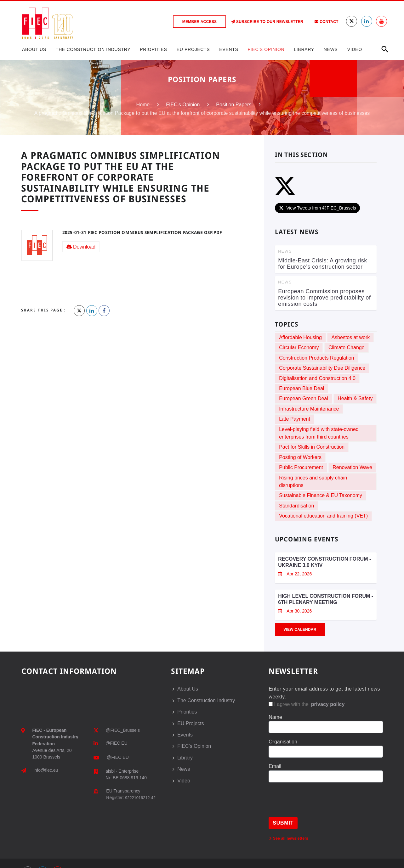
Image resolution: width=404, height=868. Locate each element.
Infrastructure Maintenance (309, 409)
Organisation (283, 742)
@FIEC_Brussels (123, 730)
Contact (326, 22)
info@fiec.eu (46, 770)
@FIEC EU (116, 743)
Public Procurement (301, 467)
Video (355, 49)
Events (229, 49)
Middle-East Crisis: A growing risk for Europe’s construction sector (323, 264)
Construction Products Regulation (316, 358)
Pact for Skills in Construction (312, 447)
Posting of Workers (300, 457)
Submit (283, 823)
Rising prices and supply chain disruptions (313, 482)
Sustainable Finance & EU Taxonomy (321, 495)
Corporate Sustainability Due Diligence (322, 368)
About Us (34, 49)
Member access (199, 22)
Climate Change (347, 347)
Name (275, 717)
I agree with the (307, 704)
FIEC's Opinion (266, 49)
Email (275, 766)
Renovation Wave (352, 467)
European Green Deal (304, 398)
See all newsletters (289, 838)
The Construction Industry (93, 49)
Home (143, 105)
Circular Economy (299, 347)
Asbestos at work (350, 337)
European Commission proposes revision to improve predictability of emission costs (324, 298)
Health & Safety (355, 398)
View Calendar (300, 630)
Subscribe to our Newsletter (267, 22)
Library (304, 49)
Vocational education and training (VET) (323, 516)
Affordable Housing (300, 337)
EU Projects (193, 49)
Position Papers (234, 105)
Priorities (153, 49)
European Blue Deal (302, 388)
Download (81, 247)
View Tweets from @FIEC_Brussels (317, 208)
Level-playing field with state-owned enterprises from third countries (319, 433)
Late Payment (295, 419)
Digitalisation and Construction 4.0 (317, 378)
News (331, 49)
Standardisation (296, 506)
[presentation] (316, 805)
